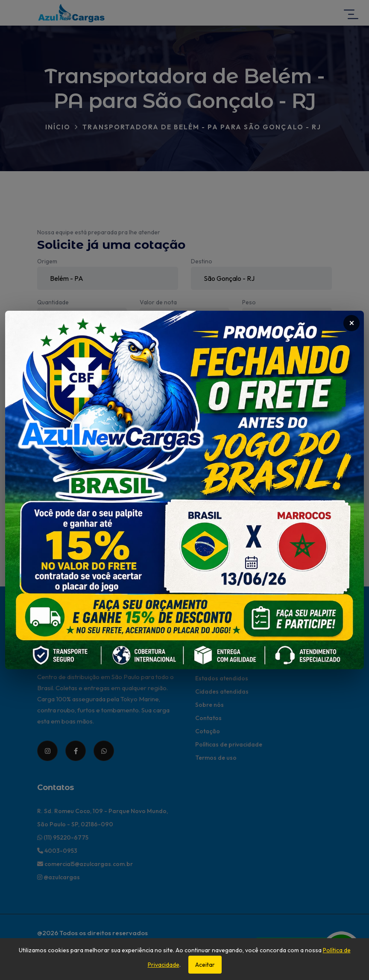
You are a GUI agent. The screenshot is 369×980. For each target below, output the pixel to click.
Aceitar (205, 965)
